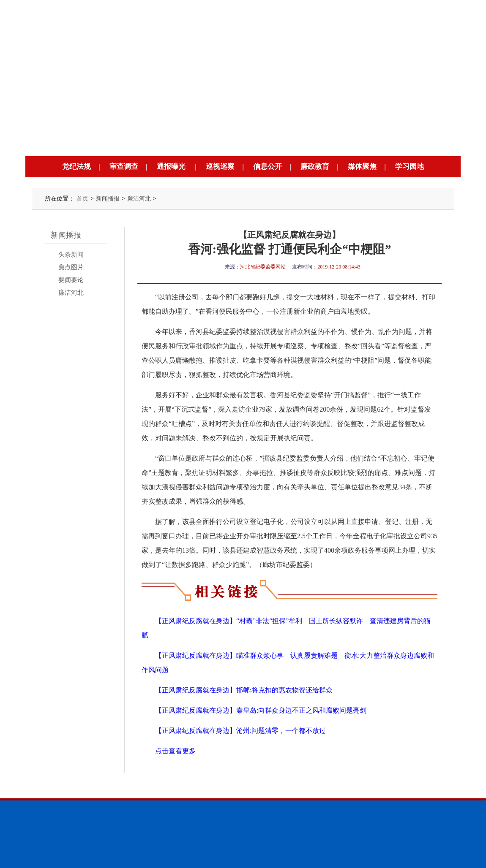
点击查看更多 (175, 751)
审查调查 (124, 167)
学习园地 (410, 167)
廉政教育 (315, 167)
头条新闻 (71, 255)
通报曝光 (171, 167)
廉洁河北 (139, 199)
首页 (82, 199)
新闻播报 (108, 199)
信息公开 (268, 167)
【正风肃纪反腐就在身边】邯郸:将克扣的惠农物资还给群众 (244, 690)
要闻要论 (71, 280)
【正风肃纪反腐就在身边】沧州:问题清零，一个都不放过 (240, 731)
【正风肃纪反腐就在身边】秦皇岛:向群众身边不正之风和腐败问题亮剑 (261, 710)
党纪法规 (76, 167)
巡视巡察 (220, 167)
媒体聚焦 (362, 167)
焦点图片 (71, 267)
